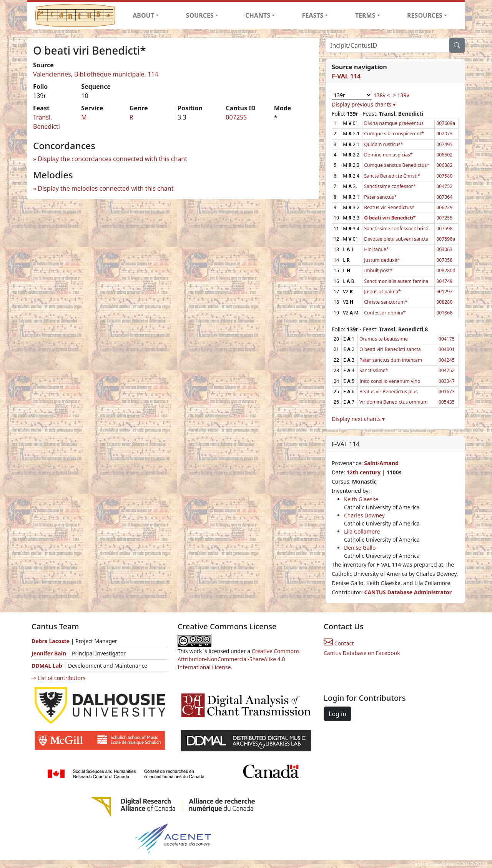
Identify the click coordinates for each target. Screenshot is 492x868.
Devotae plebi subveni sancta (396, 239)
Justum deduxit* (382, 260)
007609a (446, 123)
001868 (444, 313)
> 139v (401, 95)
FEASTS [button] (313, 15)
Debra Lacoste (51, 641)
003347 (447, 381)
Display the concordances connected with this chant (112, 159)
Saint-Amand (381, 463)
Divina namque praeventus (394, 123)
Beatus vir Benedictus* (389, 207)
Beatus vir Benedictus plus (389, 392)
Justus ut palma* (382, 292)
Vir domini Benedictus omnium (394, 402)
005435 (447, 402)
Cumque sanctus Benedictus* (397, 165)
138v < (382, 95)
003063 (444, 249)
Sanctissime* (374, 370)
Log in (337, 714)
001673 (447, 392)
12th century (363, 472)
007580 (444, 176)
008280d (446, 270)
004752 (444, 186)
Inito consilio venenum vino (390, 381)
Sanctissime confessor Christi (396, 229)
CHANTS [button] (258, 15)
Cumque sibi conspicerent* (394, 134)
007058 (444, 260)
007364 (444, 197)
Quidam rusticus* (384, 144)
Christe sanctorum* (386, 302)
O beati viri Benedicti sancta (390, 349)
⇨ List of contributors (58, 678)
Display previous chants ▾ (364, 104)
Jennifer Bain (50, 653)
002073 (444, 134)
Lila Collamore (362, 531)
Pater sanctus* (380, 197)
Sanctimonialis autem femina (396, 281)
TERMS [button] (365, 15)
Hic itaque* (376, 249)
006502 (444, 155)
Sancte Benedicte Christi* (392, 176)
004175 (447, 339)
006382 (444, 165)
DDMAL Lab (47, 666)
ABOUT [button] (143, 15)
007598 (444, 229)
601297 (444, 292)
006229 (444, 207)
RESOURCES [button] (425, 15)
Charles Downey (364, 515)
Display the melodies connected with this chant (106, 188)
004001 (447, 349)
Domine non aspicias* (388, 155)
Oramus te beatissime (384, 339)
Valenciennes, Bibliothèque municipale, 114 (96, 74)
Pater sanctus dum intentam (391, 360)
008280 (444, 302)
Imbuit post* (378, 270)
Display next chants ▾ (358, 419)
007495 (444, 144)
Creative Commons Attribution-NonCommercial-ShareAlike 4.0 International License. (239, 659)
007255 (236, 117)
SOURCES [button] (200, 15)
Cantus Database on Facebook (362, 653)
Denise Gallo (360, 548)
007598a (446, 239)
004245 (447, 360)
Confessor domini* (385, 313)
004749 (444, 281)
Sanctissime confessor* (390, 186)
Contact (339, 643)
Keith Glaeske (361, 499)
